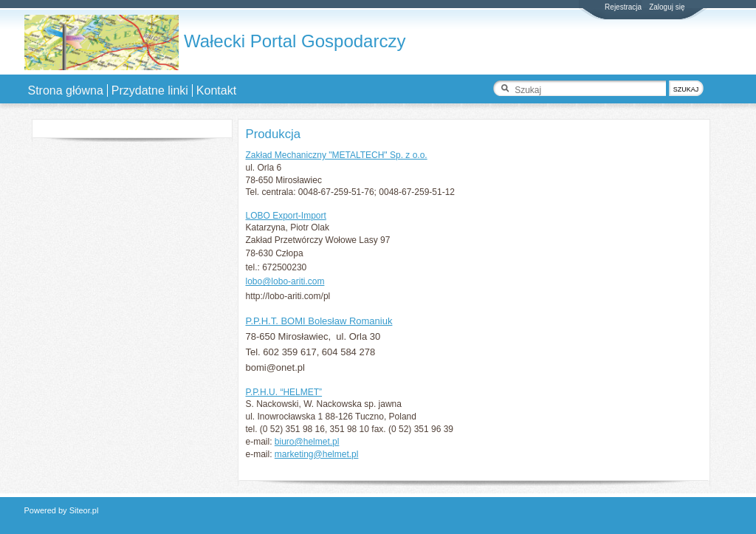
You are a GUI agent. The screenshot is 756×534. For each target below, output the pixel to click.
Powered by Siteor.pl (62, 510)
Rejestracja (623, 7)
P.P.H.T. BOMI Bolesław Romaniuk (319, 321)
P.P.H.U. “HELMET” (284, 392)
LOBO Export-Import (286, 216)
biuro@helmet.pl (307, 442)
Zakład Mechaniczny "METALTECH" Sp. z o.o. (337, 155)
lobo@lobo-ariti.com (285, 281)
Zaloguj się (667, 7)
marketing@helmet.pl (317, 454)
